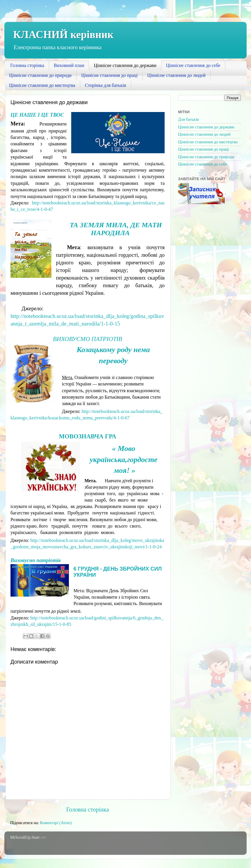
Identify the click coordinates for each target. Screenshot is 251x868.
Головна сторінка (27, 65)
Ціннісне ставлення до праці (109, 75)
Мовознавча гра (88, 436)
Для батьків (188, 119)
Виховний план (69, 65)
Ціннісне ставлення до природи (40, 75)
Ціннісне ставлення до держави (125, 65)
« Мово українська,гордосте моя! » (125, 459)
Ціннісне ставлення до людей (177, 75)
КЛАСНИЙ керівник (63, 35)
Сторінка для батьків (106, 85)
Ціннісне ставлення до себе (193, 65)
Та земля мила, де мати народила (116, 229)
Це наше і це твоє (37, 115)
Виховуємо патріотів (87, 339)
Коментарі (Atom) (56, 823)
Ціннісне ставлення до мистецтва (42, 85)
